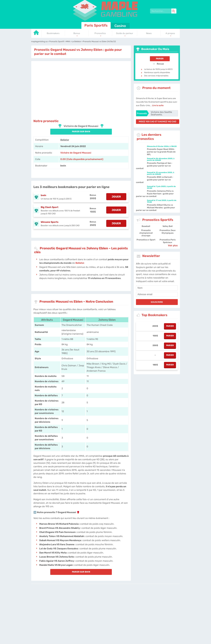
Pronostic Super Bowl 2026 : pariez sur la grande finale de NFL (161, 152)
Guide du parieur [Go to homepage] (125, 33)
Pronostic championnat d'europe (146, 233)
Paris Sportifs (96, 25)
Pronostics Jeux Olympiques (168, 232)
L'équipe (91, 606)
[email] (157, 294)
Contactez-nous (126, 606)
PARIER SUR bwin (81, 132)
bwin (43, 195)
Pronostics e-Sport (146, 240)
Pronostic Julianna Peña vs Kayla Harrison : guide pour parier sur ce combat (155, 194)
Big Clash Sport (50, 207)
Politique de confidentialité (107, 606)
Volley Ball (168, 226)
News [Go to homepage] (149, 33)
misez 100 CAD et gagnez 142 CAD (158, 122)
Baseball (146, 226)
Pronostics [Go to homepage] (100, 33)
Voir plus (173, 245)
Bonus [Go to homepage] (77, 33)
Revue (158, 64)
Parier (160, 59)
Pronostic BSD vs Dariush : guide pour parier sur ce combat (155, 180)
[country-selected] (104, 614)
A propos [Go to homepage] (170, 33)
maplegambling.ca (78, 606)
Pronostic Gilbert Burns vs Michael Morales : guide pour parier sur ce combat (155, 208)
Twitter (142, 606)
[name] (157, 288)
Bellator (65, 140)
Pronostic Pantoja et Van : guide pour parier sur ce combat (154, 166)
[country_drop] (108, 614)
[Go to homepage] (36, 34)
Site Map (149, 606)
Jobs (136, 606)
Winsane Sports (50, 222)
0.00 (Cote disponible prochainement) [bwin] (82, 159)
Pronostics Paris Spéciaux (168, 241)
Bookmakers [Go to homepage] (53, 33)
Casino (120, 26)
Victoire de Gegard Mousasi (76, 153)
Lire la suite (158, 105)
